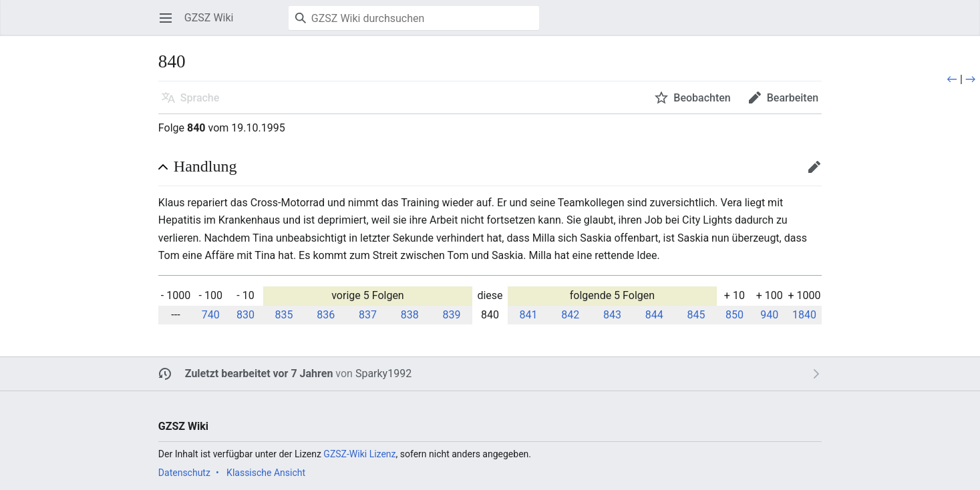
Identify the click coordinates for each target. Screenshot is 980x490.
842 (570, 315)
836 (326, 315)
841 (528, 315)
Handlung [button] (205, 166)
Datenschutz (184, 473)
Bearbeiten (819, 173)
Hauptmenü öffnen (170, 24)
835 (284, 315)
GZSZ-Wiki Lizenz (359, 454)
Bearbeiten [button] (793, 98)
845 (696, 315)
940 (769, 315)
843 (612, 315)
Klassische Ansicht (266, 473)
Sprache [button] (200, 98)
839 (451, 315)
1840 (804, 315)
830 (246, 315)
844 (654, 315)
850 (734, 315)
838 (410, 315)
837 (368, 315)
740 (211, 315)
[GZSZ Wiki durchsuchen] (414, 18)
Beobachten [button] (702, 98)
